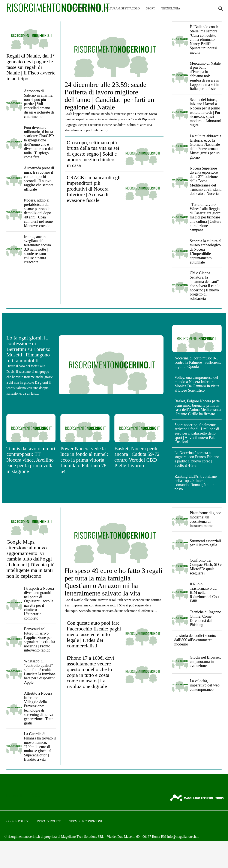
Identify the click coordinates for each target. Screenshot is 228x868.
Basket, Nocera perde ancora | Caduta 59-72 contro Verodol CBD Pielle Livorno (137, 457)
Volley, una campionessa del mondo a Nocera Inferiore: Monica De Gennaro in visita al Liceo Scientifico (197, 384)
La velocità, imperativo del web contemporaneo (205, 685)
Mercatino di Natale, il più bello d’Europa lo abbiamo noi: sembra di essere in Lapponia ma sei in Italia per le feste (206, 76)
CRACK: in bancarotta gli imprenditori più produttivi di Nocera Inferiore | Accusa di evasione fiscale (94, 189)
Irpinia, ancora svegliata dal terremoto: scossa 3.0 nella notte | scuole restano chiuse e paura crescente (37, 249)
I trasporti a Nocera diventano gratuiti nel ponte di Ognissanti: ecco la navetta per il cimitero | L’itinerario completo (39, 603)
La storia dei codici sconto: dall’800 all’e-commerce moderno (195, 640)
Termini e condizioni (86, 821)
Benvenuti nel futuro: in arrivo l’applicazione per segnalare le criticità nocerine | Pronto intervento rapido (40, 640)
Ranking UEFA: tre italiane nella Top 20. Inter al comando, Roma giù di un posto (196, 483)
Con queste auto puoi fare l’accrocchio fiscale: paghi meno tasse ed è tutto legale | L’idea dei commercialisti (94, 634)
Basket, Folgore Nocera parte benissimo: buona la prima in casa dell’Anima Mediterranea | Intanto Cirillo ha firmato (198, 407)
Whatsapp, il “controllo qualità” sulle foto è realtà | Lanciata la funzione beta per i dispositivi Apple (40, 672)
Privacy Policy (49, 821)
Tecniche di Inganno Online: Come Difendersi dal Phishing (206, 618)
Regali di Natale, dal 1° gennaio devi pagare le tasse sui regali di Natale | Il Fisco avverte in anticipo (31, 67)
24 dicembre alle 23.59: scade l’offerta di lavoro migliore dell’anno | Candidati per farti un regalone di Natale (109, 96)
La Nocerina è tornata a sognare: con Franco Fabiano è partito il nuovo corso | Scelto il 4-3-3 (197, 459)
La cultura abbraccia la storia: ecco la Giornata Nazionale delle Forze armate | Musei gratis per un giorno (206, 147)
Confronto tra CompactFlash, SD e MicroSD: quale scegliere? (206, 567)
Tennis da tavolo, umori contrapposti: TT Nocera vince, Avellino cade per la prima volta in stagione (31, 460)
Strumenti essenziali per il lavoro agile (205, 543)
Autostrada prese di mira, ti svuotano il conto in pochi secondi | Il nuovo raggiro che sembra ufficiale (39, 179)
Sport (151, 8)
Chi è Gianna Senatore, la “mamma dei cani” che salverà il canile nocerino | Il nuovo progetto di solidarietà (205, 286)
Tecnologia (171, 8)
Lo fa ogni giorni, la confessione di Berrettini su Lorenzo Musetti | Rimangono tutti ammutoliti (28, 349)
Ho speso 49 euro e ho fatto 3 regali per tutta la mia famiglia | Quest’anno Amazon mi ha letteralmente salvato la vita (114, 582)
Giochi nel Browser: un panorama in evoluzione (205, 662)
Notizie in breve (85, 8)
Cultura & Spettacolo (122, 8)
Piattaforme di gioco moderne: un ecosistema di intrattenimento (206, 519)
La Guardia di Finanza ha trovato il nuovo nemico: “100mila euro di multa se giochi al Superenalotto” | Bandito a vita (40, 747)
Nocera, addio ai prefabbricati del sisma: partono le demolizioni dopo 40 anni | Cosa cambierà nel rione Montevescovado (38, 213)
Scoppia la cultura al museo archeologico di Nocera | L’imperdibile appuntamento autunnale (206, 252)
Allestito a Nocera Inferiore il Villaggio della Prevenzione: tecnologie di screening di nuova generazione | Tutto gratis (39, 708)
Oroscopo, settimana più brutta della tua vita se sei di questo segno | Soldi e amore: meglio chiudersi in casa (93, 154)
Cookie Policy (18, 821)
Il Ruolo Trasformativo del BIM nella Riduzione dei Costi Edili (205, 593)
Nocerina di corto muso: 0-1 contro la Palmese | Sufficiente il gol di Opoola (198, 362)
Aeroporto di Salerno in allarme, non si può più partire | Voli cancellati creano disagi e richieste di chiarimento (39, 104)
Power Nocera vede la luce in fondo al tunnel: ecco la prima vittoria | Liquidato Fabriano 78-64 (84, 460)
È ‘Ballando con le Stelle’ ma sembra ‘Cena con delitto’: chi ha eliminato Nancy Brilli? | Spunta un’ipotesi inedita (204, 40)
